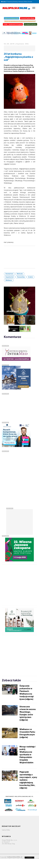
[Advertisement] (16, 406)
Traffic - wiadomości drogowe (13, 24)
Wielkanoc (9, 280)
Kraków (31, 277)
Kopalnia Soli (10, 277)
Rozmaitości (9, 274)
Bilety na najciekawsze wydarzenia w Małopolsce (20, 21)
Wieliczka (20, 274)
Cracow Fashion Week (28, 18)
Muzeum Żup (21, 277)
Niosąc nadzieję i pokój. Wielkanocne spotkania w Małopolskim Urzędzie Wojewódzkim (27, 754)
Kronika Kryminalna (30, 24)
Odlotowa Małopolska (12, 18)
